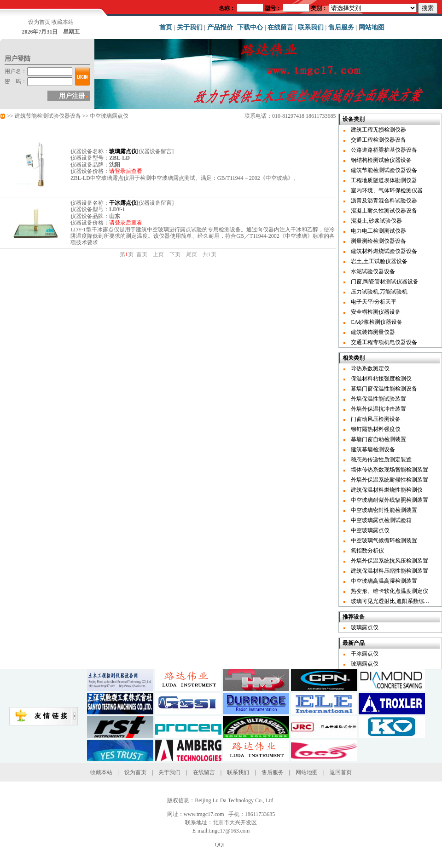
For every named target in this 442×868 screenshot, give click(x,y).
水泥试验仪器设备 (373, 271)
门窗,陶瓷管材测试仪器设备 (385, 282)
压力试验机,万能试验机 (379, 292)
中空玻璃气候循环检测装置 (384, 540)
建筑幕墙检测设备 (373, 449)
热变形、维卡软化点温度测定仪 (390, 591)
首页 (166, 27)
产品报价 (220, 27)
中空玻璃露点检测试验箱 (381, 520)
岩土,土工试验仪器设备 (379, 261)
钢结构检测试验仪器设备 (381, 160)
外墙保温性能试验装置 (378, 399)
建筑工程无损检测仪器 (378, 130)
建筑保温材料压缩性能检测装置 (390, 571)
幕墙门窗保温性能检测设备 (384, 389)
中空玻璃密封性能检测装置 (384, 510)
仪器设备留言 (155, 151)
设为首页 (39, 22)
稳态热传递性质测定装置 (381, 460)
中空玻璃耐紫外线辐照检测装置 (390, 500)
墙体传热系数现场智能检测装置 (390, 470)
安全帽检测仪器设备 (376, 312)
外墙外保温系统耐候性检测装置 (390, 480)
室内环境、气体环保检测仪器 (387, 190)
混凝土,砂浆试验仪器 (376, 221)
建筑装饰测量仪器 (373, 332)
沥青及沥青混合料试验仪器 (384, 201)
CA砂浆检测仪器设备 (377, 322)
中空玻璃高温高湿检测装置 (384, 581)
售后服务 (341, 27)
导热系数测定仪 (370, 368)
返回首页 (341, 772)
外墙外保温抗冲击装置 (378, 409)
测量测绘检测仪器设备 (378, 241)
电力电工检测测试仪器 (378, 231)
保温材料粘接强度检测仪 (381, 379)
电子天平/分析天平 (374, 302)
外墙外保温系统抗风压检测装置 (390, 561)
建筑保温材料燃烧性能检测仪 (387, 490)
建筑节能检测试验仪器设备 (48, 116)
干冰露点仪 (365, 654)
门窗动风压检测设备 (376, 419)
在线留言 (280, 27)
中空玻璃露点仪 (109, 116)
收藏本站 (63, 22)
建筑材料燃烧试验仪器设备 (384, 251)
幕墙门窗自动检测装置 (378, 439)
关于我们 (190, 27)
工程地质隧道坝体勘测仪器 (384, 180)
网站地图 (372, 27)
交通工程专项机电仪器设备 (384, 342)
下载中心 (250, 27)
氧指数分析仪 (367, 551)
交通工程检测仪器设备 (378, 140)
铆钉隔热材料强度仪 (376, 429)
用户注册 (72, 96)
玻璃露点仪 (365, 627)
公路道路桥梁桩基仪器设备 (384, 150)
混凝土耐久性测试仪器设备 (384, 211)
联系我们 (311, 27)
